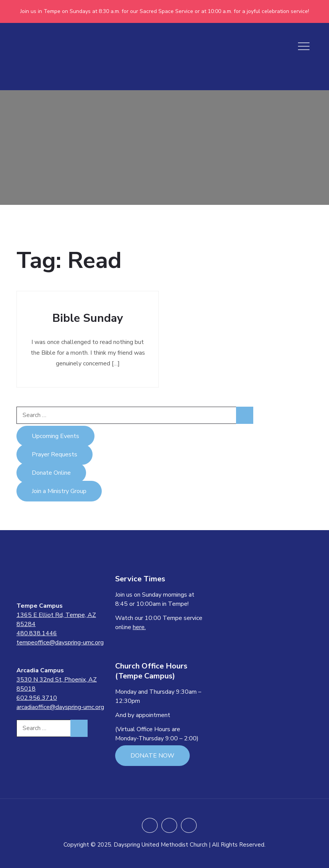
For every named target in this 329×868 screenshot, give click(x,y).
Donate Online (51, 473)
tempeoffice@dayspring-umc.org (60, 642)
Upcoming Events (55, 436)
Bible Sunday (88, 318)
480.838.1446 (37, 633)
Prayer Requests (55, 454)
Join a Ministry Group (59, 491)
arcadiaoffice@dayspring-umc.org (60, 707)
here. (139, 627)
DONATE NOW (152, 756)
